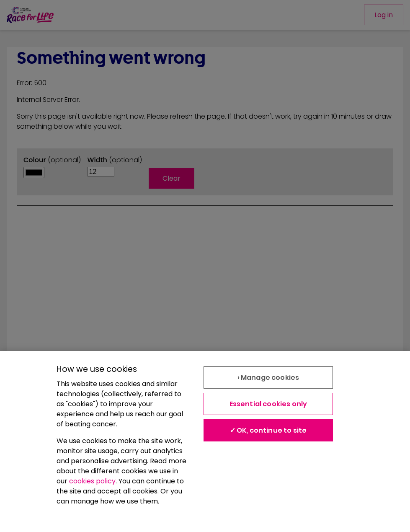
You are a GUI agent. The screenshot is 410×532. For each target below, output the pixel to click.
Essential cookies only (268, 404)
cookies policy (92, 481)
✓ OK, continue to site (268, 430)
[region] (205, 441)
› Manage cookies (268, 378)
